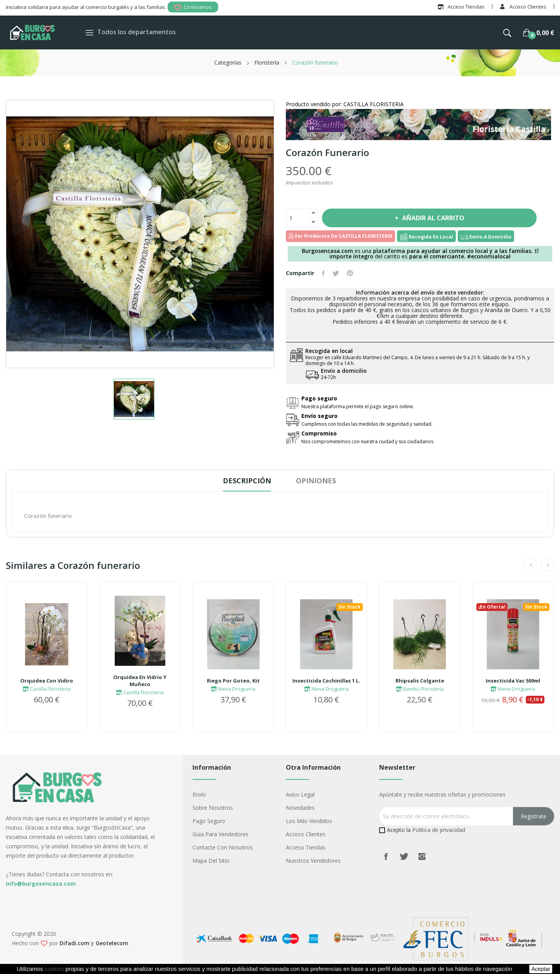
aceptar (541, 969)
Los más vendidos (309, 821)
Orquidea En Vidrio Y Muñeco (140, 681)
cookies (54, 969)
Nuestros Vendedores (313, 861)
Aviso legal (300, 794)
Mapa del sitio (211, 861)
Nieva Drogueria (233, 689)
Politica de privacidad (439, 830)
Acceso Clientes (306, 834)
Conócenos (193, 8)
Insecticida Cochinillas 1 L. (326, 681)
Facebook (386, 856)
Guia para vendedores (220, 834)
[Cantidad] (297, 218)
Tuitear (336, 273)
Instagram (422, 856)
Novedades (300, 808)
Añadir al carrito (432, 218)
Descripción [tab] (247, 481)
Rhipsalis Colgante (420, 681)
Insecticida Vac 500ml (513, 681)
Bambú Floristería (420, 689)
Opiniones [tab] (316, 481)
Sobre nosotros (213, 808)
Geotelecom (112, 943)
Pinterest (350, 273)
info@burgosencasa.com (41, 884)
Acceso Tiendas (306, 847)
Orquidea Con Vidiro (47, 681)
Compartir (323, 273)
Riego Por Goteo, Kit (233, 681)
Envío (199, 794)
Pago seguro (209, 821)
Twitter (404, 856)
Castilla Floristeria (46, 689)
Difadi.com (74, 943)
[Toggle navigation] (89, 32)
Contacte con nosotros (223, 847)
